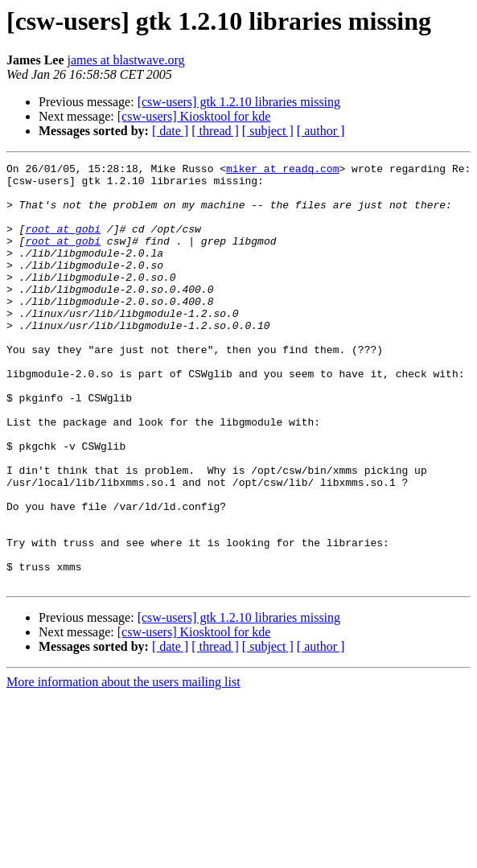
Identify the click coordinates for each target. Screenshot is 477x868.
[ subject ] (268, 131)
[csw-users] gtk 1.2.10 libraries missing (239, 102)
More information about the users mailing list (123, 766)
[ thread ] (215, 131)
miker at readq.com (282, 171)
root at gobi (63, 243)
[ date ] (170, 131)
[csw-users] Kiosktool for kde (194, 116)
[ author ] (321, 131)
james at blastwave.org (126, 60)
